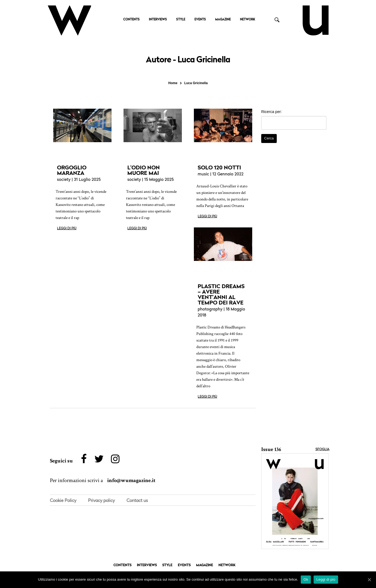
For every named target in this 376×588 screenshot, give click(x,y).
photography (210, 310)
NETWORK (247, 20)
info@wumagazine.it (131, 481)
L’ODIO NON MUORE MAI (144, 170)
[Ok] (369, 580)
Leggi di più (67, 229)
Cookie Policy (63, 501)
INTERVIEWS (158, 20)
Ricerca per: (271, 112)
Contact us (137, 501)
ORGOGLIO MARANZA (72, 170)
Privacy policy (101, 501)
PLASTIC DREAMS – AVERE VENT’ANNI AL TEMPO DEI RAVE (221, 294)
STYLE (181, 20)
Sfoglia (322, 449)
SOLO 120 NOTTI (219, 167)
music (203, 174)
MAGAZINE (223, 20)
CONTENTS (131, 20)
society (64, 180)
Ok (306, 579)
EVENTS (200, 20)
